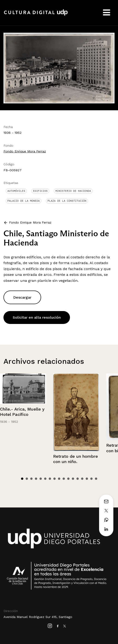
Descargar (22, 297)
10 (64, 479)
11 (68, 479)
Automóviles (16, 191)
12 (73, 479)
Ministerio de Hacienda (73, 191)
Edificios (40, 191)
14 (82, 479)
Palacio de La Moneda (24, 201)
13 (78, 479)
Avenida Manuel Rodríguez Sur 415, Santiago (38, 617)
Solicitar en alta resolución (37, 317)
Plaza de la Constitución (67, 201)
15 (87, 479)
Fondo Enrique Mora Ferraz (25, 151)
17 (96, 479)
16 (91, 479)
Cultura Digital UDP (36, 15)
